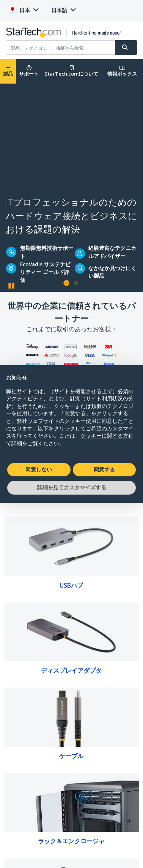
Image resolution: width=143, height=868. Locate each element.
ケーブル (71, 756)
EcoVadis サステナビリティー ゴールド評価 (45, 272)
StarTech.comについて (71, 71)
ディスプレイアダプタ (71, 670)
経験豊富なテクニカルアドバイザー (112, 252)
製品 (8, 71)
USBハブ (71, 585)
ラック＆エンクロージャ (71, 841)
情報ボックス (122, 71)
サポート (29, 71)
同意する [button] (104, 470)
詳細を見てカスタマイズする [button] (72, 487)
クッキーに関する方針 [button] (107, 436)
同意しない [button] (39, 470)
